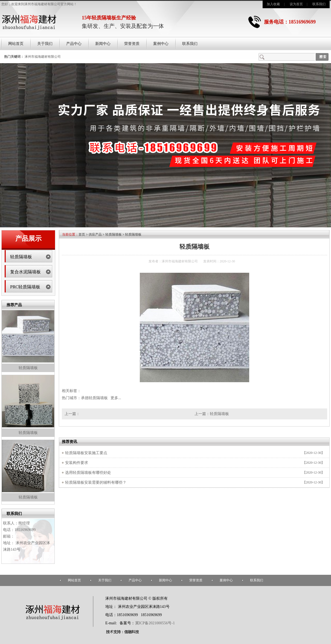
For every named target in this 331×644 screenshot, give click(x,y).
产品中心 (74, 44)
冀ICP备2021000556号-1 (155, 623)
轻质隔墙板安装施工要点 (86, 453)
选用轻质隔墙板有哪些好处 (88, 473)
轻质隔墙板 (21, 257)
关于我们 (45, 44)
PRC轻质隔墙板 (25, 287)
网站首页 (16, 44)
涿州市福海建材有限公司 (43, 57)
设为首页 (296, 4)
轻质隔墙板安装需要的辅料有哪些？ (96, 482)
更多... (116, 398)
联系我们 (319, 4)
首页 (82, 234)
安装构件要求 (77, 463)
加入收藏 (273, 4)
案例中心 (161, 44)
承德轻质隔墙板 (94, 398)
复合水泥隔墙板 (25, 272)
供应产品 (95, 234)
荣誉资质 (132, 44)
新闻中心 (103, 44)
